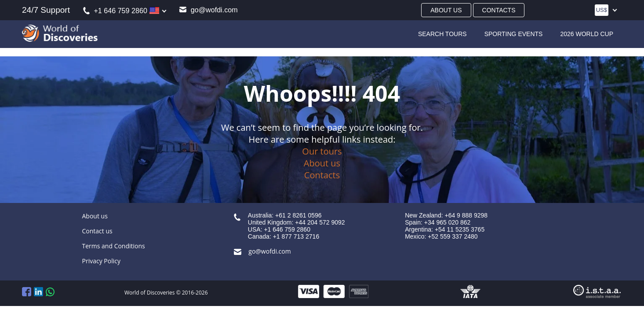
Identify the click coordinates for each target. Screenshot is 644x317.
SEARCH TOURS (442, 34)
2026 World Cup (587, 34)
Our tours (322, 151)
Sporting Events (514, 34)
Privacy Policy (101, 261)
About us (446, 10)
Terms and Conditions (114, 246)
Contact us (97, 231)
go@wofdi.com (208, 10)
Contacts (499, 10)
